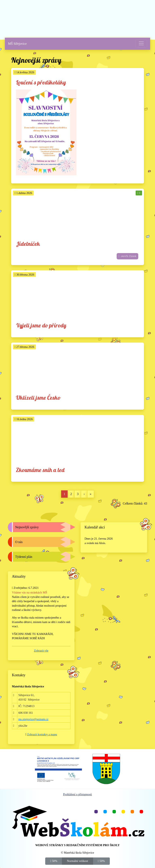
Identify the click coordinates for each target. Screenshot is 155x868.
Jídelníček (28, 244)
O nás (19, 542)
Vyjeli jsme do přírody (41, 326)
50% (54, 861)
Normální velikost (77, 861)
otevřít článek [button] (127, 256)
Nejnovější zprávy (27, 527)
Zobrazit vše (41, 651)
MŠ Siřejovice (17, 44)
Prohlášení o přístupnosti (77, 794)
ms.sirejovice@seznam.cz (33, 719)
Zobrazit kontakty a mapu (42, 734)
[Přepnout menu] (141, 43)
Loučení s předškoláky (41, 83)
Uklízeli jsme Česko (38, 398)
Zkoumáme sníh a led (40, 470)
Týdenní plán (24, 557)
